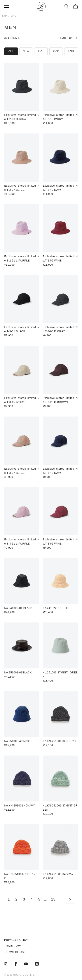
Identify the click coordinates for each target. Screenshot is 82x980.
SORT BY (68, 38)
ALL (11, 51)
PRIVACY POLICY (16, 940)
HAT (41, 51)
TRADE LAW (12, 946)
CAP (56, 51)
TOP (4, 16)
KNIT (71, 51)
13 (53, 899)
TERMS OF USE (15, 952)
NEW (26, 51)
